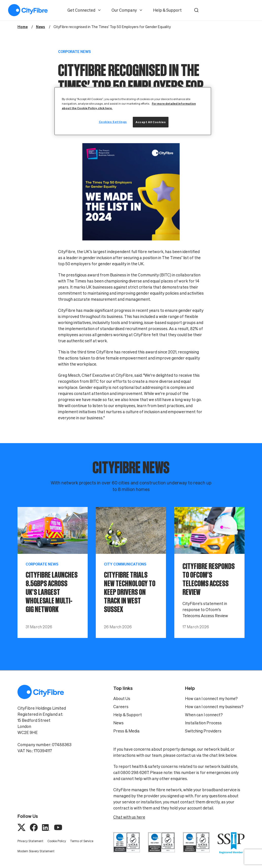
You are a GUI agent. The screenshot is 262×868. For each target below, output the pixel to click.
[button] (196, 10)
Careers (121, 707)
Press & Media (126, 731)
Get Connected (84, 10)
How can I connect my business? (214, 707)
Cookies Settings (113, 122)
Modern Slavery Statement (36, 851)
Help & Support (167, 10)
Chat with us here (129, 817)
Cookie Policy (57, 841)
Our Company (127, 10)
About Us (122, 699)
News (118, 723)
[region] (133, 111)
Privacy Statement (30, 841)
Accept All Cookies (151, 122)
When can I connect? (204, 715)
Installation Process (203, 723)
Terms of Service (82, 841)
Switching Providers (203, 731)
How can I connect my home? (211, 699)
